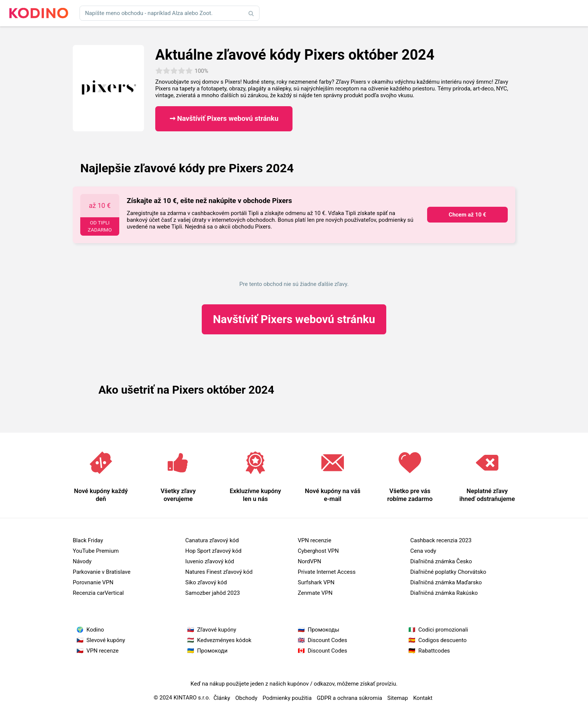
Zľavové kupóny (217, 630)
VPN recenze (103, 651)
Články (222, 698)
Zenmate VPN (315, 593)
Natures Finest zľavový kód (219, 572)
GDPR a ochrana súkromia (349, 698)
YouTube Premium (96, 551)
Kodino (95, 630)
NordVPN (309, 561)
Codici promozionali (443, 630)
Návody (82, 561)
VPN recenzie (314, 540)
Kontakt (423, 698)
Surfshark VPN (316, 582)
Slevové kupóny (106, 640)
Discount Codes (328, 640)
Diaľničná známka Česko (441, 561)
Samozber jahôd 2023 (213, 593)
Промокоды (324, 630)
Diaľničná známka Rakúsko (444, 593)
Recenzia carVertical (98, 593)
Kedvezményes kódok (224, 640)
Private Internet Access (327, 572)
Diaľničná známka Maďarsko (446, 582)
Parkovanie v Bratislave (102, 572)
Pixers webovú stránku (294, 319)
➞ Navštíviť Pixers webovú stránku (224, 119)
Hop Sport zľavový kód (213, 551)
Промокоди (212, 651)
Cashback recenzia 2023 (441, 540)
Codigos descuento (443, 640)
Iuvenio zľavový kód (210, 561)
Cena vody (423, 551)
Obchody (246, 698)
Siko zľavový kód (206, 582)
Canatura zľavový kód (212, 540)
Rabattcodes (434, 651)
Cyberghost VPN (318, 551)
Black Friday (88, 540)
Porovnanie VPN (93, 582)
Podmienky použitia (287, 698)
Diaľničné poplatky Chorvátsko (448, 572)
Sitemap (398, 698)
